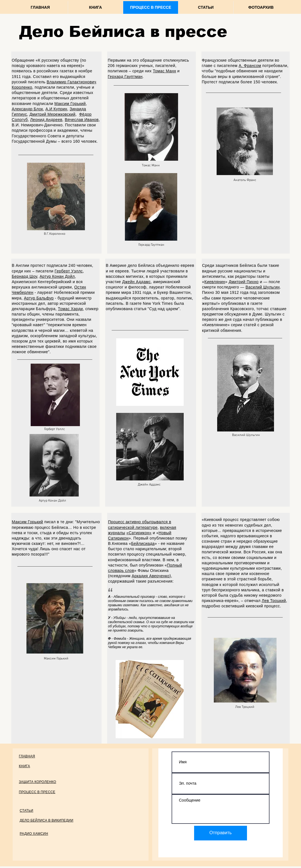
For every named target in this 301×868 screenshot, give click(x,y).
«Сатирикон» (139, 533)
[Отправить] (221, 833)
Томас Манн (164, 71)
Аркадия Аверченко (151, 576)
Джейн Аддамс (136, 282)
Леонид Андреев (46, 120)
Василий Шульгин (263, 287)
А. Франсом (250, 66)
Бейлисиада (143, 543)
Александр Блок (27, 109)
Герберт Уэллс (69, 271)
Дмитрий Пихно (244, 282)
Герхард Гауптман (125, 77)
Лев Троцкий (274, 601)
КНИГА (24, 766)
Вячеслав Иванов (82, 120)
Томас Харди (70, 309)
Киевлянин (215, 282)
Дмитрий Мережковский (53, 114)
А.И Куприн (56, 109)
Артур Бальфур (39, 298)
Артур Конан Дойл (57, 276)
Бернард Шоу (24, 276)
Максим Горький (70, 104)
